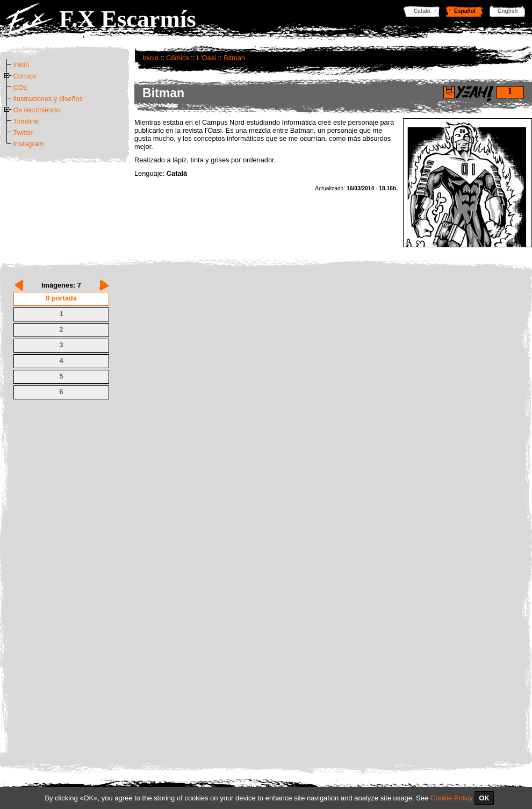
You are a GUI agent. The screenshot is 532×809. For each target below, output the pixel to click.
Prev (19, 285)
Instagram (29, 144)
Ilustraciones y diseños (48, 99)
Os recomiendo (37, 110)
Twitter (23, 133)
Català (422, 11)
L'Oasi (206, 58)
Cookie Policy (452, 798)
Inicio (150, 58)
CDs (20, 87)
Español (465, 11)
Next (104, 285)
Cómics (178, 58)
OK (484, 798)
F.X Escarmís (128, 19)
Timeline (26, 121)
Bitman (234, 58)
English (508, 11)
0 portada (61, 298)
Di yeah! (449, 92)
